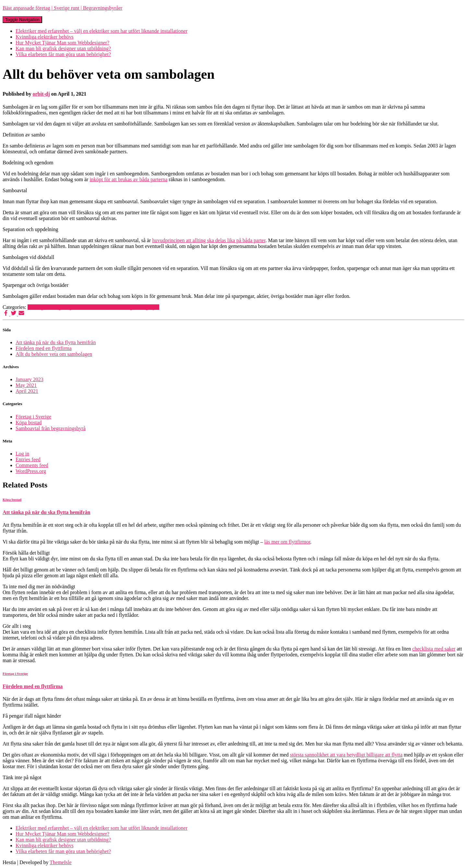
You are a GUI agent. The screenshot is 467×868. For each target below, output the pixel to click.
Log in (22, 454)
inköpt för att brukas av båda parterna (128, 179)
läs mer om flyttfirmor (287, 542)
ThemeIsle (61, 862)
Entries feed (28, 459)
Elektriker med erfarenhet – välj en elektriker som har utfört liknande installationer (102, 31)
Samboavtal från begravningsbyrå (125, 307)
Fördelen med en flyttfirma (44, 348)
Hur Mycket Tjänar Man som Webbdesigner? (62, 43)
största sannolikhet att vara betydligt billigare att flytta (346, 755)
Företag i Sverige (45, 307)
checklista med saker (434, 649)
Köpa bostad (76, 307)
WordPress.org (31, 471)
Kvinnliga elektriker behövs (45, 37)
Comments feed (32, 465)
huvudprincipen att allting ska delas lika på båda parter (209, 240)
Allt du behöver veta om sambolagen (54, 354)
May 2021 (26, 385)
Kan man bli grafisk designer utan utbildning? (63, 48)
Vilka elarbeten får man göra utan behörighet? (63, 54)
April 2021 (27, 391)
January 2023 (30, 379)
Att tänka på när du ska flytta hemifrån (56, 342)
